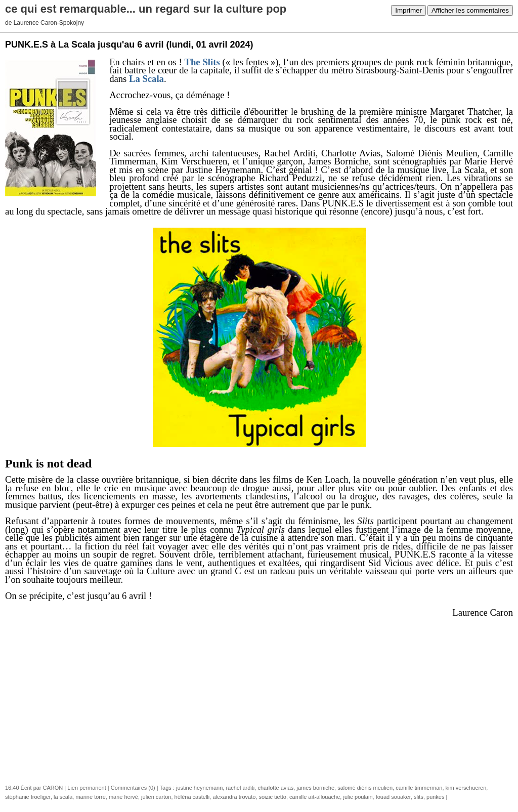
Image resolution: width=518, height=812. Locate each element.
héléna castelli (192, 797)
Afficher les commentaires (470, 10)
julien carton (156, 797)
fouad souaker (393, 797)
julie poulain (358, 797)
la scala (63, 797)
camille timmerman (419, 788)
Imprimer (408, 10)
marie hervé (123, 797)
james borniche (315, 788)
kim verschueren (466, 788)
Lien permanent (87, 788)
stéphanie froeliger (28, 797)
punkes (435, 797)
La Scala (146, 79)
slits (419, 797)
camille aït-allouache (315, 797)
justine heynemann (199, 788)
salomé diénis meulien (365, 788)
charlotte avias (275, 788)
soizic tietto (273, 797)
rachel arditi (240, 788)
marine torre (90, 797)
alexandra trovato (234, 797)
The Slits (202, 62)
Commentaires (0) (133, 788)
